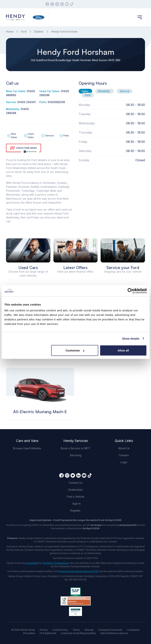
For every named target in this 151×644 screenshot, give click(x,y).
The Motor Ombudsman (55, 563)
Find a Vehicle (75, 497)
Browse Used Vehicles (27, 448)
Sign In (77, 504)
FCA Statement (48, 633)
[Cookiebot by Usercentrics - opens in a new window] (130, 291)
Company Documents (110, 630)
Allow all (123, 350)
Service (125, 91)
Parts (88, 95)
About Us (124, 448)
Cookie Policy (60, 630)
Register (75, 511)
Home (10, 32)
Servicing (76, 455)
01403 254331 (27, 102)
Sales (85, 91)
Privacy (44, 630)
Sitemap (89, 630)
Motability (104, 91)
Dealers (39, 32)
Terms (76, 630)
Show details (131, 338)
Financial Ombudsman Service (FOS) (79, 571)
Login (124, 462)
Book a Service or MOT (75, 448)
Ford (24, 32)
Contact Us (76, 483)
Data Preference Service (114, 633)
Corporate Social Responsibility (78, 633)
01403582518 (56, 102)
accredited (32, 563)
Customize (75, 350)
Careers (124, 455)
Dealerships (76, 490)
